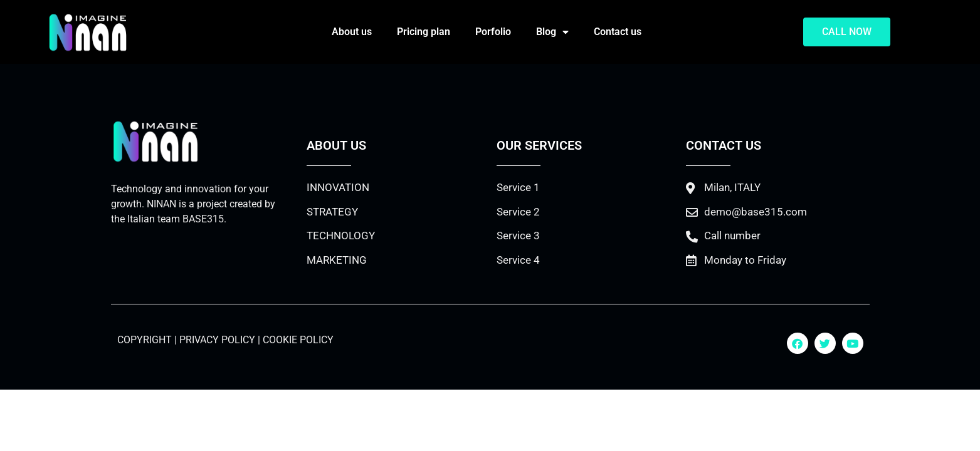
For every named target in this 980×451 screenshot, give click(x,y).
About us (352, 32)
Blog (552, 32)
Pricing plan (424, 32)
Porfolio (493, 32)
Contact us (618, 32)
